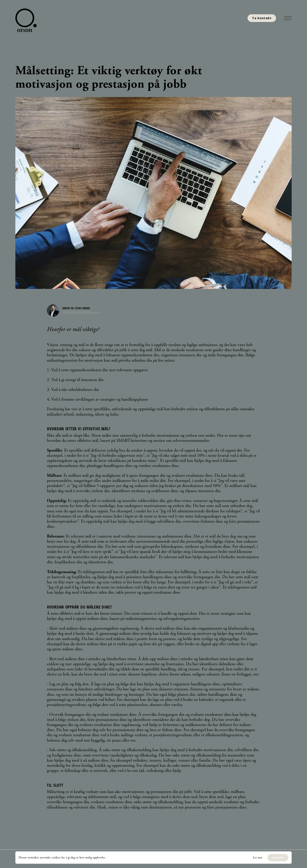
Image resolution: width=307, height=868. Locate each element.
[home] (27, 20)
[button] (288, 18)
